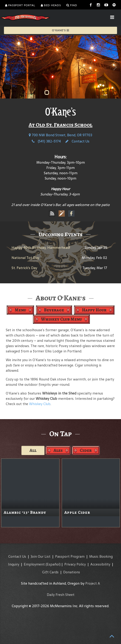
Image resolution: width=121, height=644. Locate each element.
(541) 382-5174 (46, 141)
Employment (34, 564)
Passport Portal (20, 5)
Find (72, 5)
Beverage (54, 310)
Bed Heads (51, 5)
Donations (72, 572)
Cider (86, 450)
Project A (93, 583)
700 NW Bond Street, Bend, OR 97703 (60, 135)
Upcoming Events (60, 234)
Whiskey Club (40, 404)
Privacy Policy (75, 564)
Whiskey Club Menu (61, 319)
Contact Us (77, 141)
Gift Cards (50, 572)
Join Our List (41, 556)
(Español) (53, 564)
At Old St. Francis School (60, 125)
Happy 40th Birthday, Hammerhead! (41, 248)
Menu (20, 310)
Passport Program (70, 556)
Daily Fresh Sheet (61, 595)
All (33, 450)
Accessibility (100, 564)
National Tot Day (25, 258)
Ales (58, 450)
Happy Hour (94, 310)
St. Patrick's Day (24, 268)
